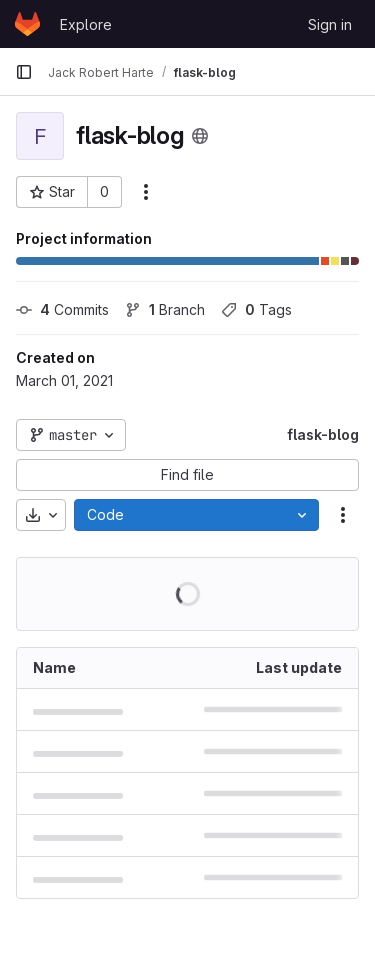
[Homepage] (27, 24)
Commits (62, 309)
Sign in (330, 24)
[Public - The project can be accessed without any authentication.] (200, 136)
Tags (256, 309)
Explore (86, 24)
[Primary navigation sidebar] (24, 72)
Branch (165, 309)
